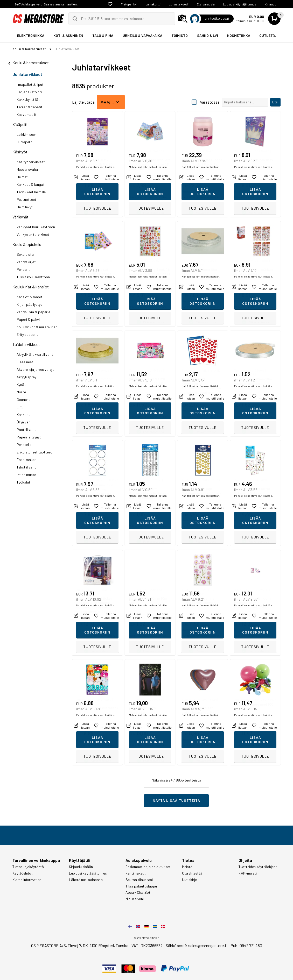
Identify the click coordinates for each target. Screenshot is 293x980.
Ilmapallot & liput (30, 84)
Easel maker (26, 460)
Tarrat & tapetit (30, 107)
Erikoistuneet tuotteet (34, 452)
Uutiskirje (189, 880)
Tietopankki (129, 4)
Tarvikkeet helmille (31, 192)
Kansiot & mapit (29, 297)
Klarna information (27, 880)
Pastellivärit (26, 429)
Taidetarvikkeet (26, 344)
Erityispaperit (27, 334)
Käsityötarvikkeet (31, 162)
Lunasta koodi (179, 4)
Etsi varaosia (206, 4)
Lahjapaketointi (29, 92)
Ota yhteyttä (192, 873)
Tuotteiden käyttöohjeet (258, 867)
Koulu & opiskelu (27, 244)
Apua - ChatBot (138, 892)
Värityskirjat (26, 262)
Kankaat (23, 414)
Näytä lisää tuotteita (176, 800)
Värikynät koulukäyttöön (36, 227)
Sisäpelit (20, 124)
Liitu (20, 407)
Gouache (23, 399)
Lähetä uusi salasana (86, 880)
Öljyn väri (24, 422)
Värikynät (20, 217)
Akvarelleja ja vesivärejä (36, 369)
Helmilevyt (25, 207)
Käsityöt (20, 152)
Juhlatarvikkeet (27, 74)
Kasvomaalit (27, 114)
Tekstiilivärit (26, 467)
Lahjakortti (153, 4)
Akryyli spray (26, 377)
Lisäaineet (25, 362)
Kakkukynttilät (28, 99)
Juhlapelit (24, 142)
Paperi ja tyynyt (29, 437)
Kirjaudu (271, 4)
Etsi (275, 102)
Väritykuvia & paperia (33, 312)
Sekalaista (25, 254)
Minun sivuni (135, 899)
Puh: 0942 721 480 (246, 945)
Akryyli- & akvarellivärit (35, 354)
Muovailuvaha (27, 169)
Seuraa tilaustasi (139, 880)
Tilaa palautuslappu (141, 886)
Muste (21, 392)
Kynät (21, 384)
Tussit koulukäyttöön (33, 277)
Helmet (22, 177)
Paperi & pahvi (28, 319)
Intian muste (26, 475)
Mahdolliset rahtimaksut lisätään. (96, 197)
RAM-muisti (248, 873)
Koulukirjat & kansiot (31, 287)
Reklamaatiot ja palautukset (148, 867)
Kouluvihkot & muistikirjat (37, 327)
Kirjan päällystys (29, 304)
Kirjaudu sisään (81, 867)
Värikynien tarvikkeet (33, 234)
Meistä (187, 867)
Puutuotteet (26, 199)
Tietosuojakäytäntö (28, 867)
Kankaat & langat (31, 184)
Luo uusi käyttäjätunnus (240, 4)
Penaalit (23, 269)
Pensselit (24, 445)
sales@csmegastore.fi (208, 945)
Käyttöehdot (23, 873)
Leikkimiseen (27, 134)
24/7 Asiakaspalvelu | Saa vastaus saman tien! (46, 4)
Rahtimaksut (136, 873)
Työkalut (23, 482)
